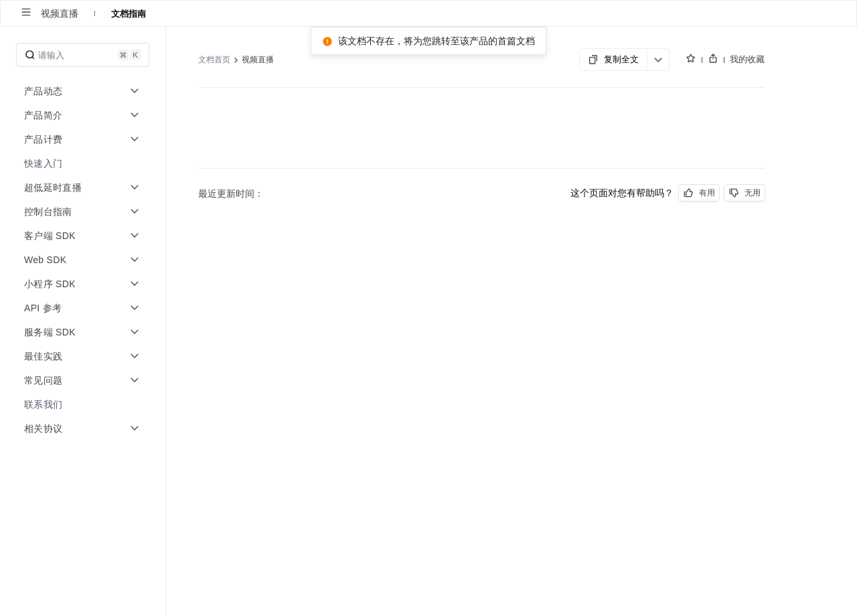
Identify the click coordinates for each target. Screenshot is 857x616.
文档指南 (129, 13)
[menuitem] (84, 163)
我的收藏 (747, 59)
